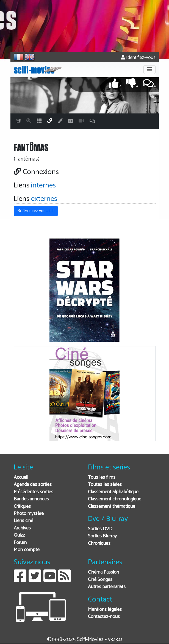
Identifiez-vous (138, 58)
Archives (22, 528)
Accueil (21, 478)
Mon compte (27, 550)
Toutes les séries (105, 485)
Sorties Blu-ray (102, 536)
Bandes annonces (31, 499)
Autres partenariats (107, 587)
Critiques (22, 507)
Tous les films (102, 478)
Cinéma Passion (103, 572)
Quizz (19, 535)
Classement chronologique (115, 499)
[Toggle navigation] (149, 70)
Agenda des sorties (33, 485)
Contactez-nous (104, 617)
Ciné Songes (100, 580)
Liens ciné (23, 521)
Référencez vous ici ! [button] (36, 211)
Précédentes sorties (34, 492)
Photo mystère (29, 514)
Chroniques (99, 544)
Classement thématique (112, 507)
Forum (20, 543)
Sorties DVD (100, 529)
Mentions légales (105, 610)
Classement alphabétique (113, 492)
